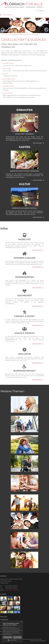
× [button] (22, 622)
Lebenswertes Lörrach (21, 35)
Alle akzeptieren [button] (8, 637)
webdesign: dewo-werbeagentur (38, 641)
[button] (12, 640)
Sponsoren (4, 620)
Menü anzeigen (8, 15)
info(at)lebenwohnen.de (12, 590)
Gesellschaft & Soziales (33, 35)
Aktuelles (4, 617)
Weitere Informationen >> (8, 634)
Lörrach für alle (12, 35)
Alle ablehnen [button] (17, 637)
